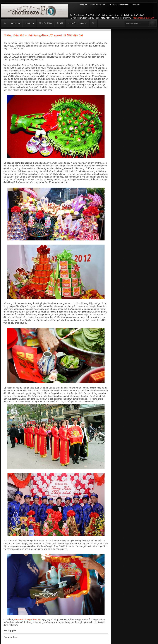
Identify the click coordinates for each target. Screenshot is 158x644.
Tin (94, 23)
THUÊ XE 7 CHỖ (97, 5)
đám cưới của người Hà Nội (28, 620)
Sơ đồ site (136, 5)
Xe (5, 23)
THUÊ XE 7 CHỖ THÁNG (118, 5)
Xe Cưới (72, 23)
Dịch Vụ (84, 23)
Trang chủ (83, 5)
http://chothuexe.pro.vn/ (143, 18)
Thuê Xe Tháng (46, 23)
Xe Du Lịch (16, 23)
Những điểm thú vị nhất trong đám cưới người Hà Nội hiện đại (43, 35)
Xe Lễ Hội (30, 23)
